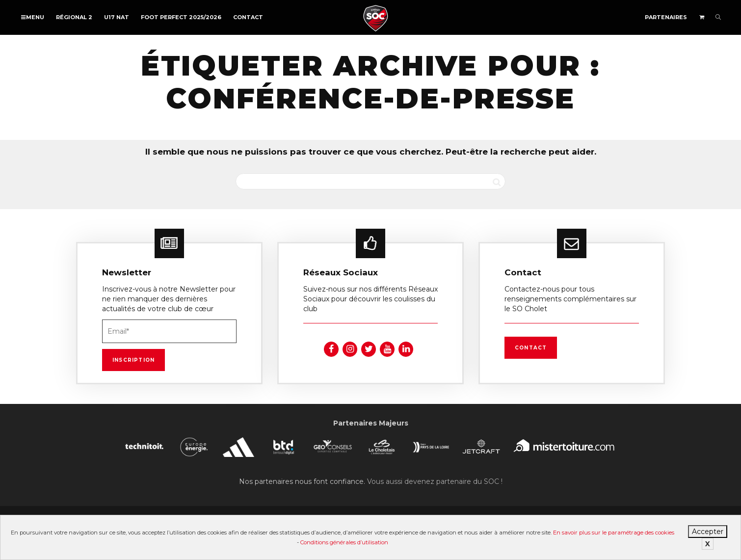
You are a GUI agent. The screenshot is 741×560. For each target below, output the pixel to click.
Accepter (708, 532)
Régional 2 (74, 17)
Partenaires (666, 17)
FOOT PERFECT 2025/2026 (181, 17)
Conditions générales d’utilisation (344, 542)
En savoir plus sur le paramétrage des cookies (614, 533)
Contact (248, 17)
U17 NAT (117, 17)
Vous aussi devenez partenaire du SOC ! (435, 481)
